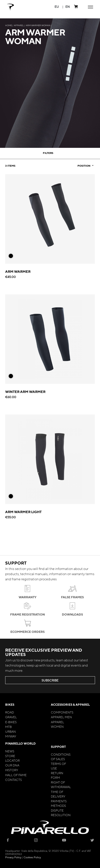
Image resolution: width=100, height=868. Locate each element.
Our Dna (12, 765)
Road (10, 712)
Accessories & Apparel (70, 704)
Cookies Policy (32, 857)
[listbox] (13, 257)
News (10, 751)
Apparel (19, 25)
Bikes (10, 704)
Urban (10, 731)
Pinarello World (20, 743)
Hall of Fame (16, 775)
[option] (11, 256)
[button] (57, 7)
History (12, 770)
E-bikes (11, 722)
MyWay (11, 736)
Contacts (14, 780)
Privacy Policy (13, 857)
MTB (8, 727)
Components (62, 712)
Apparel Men (61, 717)
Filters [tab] (48, 153)
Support (58, 747)
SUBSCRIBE (50, 680)
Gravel (11, 717)
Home (9, 25)
